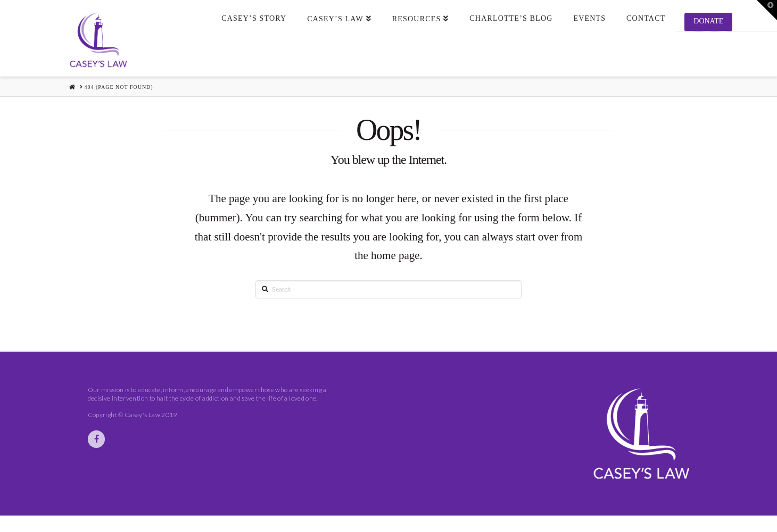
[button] (767, 10)
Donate (708, 21)
